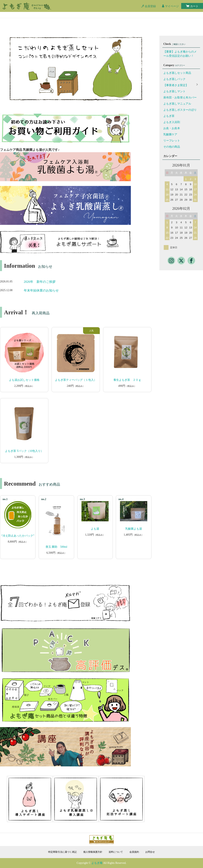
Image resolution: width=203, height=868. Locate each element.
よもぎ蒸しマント (174, 91)
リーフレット (172, 141)
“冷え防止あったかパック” (18, 536)
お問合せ (150, 852)
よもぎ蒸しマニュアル (177, 104)
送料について (116, 852)
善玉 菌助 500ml (56, 547)
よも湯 (95, 529)
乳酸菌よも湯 (134, 529)
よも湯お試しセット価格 (24, 380)
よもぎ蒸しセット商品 (177, 73)
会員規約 (134, 852)
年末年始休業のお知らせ (41, 290)
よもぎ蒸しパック (174, 79)
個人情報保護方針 (93, 852)
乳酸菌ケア (170, 134)
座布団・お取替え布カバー (180, 98)
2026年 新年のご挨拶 (40, 282)
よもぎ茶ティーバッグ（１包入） (76, 380)
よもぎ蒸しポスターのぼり (180, 110)
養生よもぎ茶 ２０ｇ (127, 380)
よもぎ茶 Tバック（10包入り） (24, 451)
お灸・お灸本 (172, 128)
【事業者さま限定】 (176, 85)
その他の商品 (172, 147)
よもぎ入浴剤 (172, 122)
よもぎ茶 (169, 116)
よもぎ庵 (97, 863)
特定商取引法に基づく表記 (62, 852)
